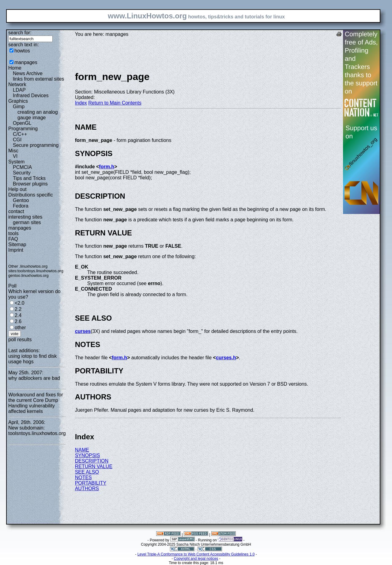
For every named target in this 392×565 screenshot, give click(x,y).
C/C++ (20, 134)
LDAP (19, 90)
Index (81, 103)
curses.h (226, 358)
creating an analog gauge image (38, 115)
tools (13, 233)
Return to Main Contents (115, 103)
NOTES (83, 477)
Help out (17, 189)
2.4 (18, 315)
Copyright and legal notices (196, 559)
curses (83, 331)
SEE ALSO (87, 472)
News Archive (28, 73)
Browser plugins (30, 184)
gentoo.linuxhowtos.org (28, 275)
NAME (82, 450)
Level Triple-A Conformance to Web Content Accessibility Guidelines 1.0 (196, 554)
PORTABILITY (91, 483)
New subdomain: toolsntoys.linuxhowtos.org (37, 431)
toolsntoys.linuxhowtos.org (40, 271)
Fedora (21, 206)
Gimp (19, 107)
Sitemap (17, 244)
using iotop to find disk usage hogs (32, 359)
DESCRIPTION (92, 461)
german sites (27, 222)
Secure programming (36, 145)
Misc (13, 151)
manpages (26, 62)
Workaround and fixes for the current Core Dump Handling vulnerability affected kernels (36, 403)
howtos (22, 51)
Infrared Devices (31, 95)
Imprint (16, 250)
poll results (20, 340)
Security (22, 173)
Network (17, 84)
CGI (17, 140)
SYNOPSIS (88, 455)
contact (16, 211)
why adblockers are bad (34, 378)
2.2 (18, 309)
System (16, 162)
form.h (107, 167)
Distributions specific (31, 195)
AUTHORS (87, 489)
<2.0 (20, 303)
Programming (23, 129)
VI (15, 156)
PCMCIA (22, 167)
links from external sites (38, 79)
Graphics (18, 101)
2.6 (18, 321)
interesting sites (25, 217)
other (20, 328)
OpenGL (22, 123)
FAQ (13, 239)
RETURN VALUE (94, 466)
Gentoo (21, 200)
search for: (20, 33)
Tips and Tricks (29, 178)
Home (15, 68)
